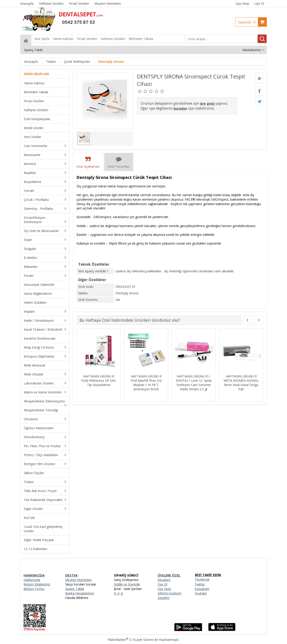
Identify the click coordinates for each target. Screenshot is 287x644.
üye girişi (207, 103)
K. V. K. (119, 593)
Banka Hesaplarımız (80, 593)
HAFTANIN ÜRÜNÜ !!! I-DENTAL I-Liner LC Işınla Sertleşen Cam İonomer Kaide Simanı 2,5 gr (194, 383)
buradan (180, 108)
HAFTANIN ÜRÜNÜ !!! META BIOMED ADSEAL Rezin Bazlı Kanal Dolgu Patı (241, 383)
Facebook (202, 579)
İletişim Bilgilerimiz (37, 584)
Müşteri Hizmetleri (78, 580)
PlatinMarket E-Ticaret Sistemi (131, 640)
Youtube (201, 593)
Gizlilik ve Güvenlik (127, 584)
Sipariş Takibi (75, 589)
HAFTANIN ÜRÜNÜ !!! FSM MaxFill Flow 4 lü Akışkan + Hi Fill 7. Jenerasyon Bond (146, 383)
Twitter (200, 584)
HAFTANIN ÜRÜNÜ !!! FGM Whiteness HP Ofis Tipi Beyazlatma (99, 381)
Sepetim (248, 22)
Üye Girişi (242, 3)
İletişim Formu (34, 589)
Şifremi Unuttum (170, 593)
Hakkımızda (32, 580)
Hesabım (164, 580)
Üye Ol (259, 3)
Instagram (202, 589)
